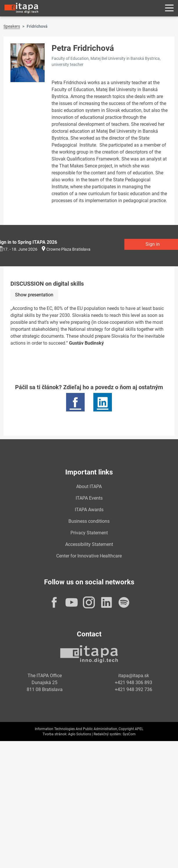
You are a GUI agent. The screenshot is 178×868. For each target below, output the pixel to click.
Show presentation (34, 295)
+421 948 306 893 (133, 683)
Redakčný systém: (108, 734)
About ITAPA (89, 486)
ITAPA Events (89, 498)
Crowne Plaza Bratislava (68, 249)
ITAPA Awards (89, 510)
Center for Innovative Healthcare (89, 556)
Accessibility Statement (89, 544)
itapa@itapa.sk (134, 676)
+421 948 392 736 (133, 689)
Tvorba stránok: (55, 734)
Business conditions (89, 521)
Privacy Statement (89, 533)
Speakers (12, 26)
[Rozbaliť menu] (169, 8)
